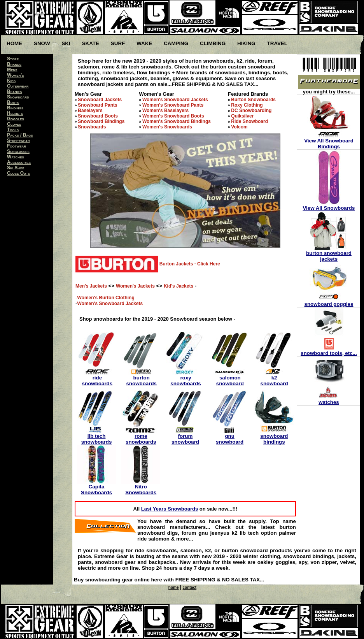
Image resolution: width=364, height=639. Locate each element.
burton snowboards (141, 381)
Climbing (213, 43)
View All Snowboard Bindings (329, 144)
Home (14, 43)
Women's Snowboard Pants (173, 105)
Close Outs (18, 173)
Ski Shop (16, 168)
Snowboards (92, 127)
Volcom (239, 127)
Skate (91, 43)
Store (13, 59)
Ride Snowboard (249, 121)
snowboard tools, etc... (329, 353)
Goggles (16, 119)
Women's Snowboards (167, 127)
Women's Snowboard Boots (173, 116)
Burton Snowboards (253, 100)
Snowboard (18, 97)
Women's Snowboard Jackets (175, 100)
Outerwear (18, 86)
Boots (13, 102)
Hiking (246, 43)
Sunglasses (18, 151)
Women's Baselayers (165, 111)
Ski (66, 43)
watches (329, 402)
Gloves (14, 124)
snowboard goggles (329, 304)
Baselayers (90, 111)
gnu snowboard (230, 439)
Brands (14, 64)
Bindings (15, 108)
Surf (118, 43)
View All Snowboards (329, 208)
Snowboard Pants (97, 105)
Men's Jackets (91, 286)
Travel (277, 43)
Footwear (17, 146)
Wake (144, 43)
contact (190, 587)
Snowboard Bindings (101, 121)
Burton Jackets (176, 264)
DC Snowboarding (251, 111)
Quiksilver (242, 116)
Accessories (19, 162)
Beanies (14, 91)
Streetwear (18, 140)
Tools (13, 130)
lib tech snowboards (97, 439)
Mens (12, 70)
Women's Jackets (135, 286)
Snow (42, 43)
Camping (176, 43)
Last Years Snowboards (170, 509)
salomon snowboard (230, 381)
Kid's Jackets (178, 286)
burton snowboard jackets (329, 256)
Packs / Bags (20, 135)
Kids (11, 81)
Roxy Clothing (247, 105)
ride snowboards (97, 381)
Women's (16, 75)
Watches (16, 157)
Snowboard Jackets (100, 100)
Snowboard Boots (98, 116)
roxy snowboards (186, 381)
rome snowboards (141, 439)
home (174, 587)
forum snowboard (185, 439)
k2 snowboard (274, 381)
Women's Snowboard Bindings (177, 121)
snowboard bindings (274, 439)
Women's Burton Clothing (106, 298)
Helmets (15, 113)
